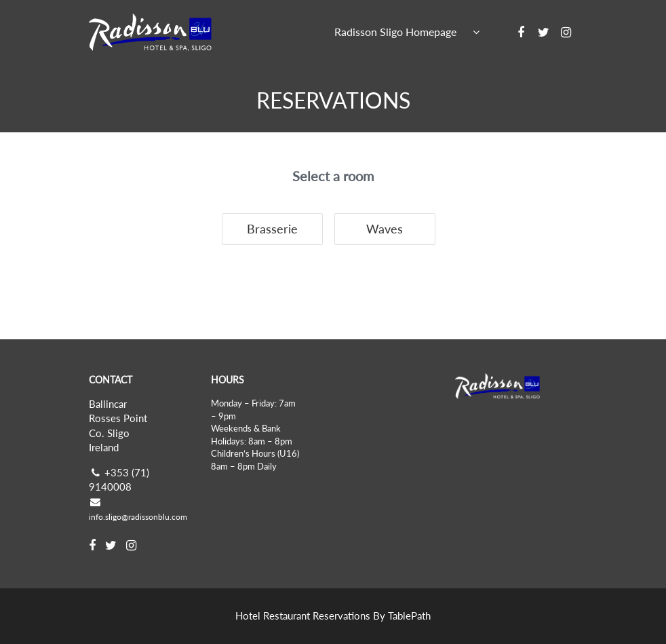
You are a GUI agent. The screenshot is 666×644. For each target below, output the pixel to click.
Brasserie (272, 229)
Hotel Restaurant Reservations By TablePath (333, 615)
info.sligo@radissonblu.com (138, 517)
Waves (385, 229)
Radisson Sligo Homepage (395, 32)
